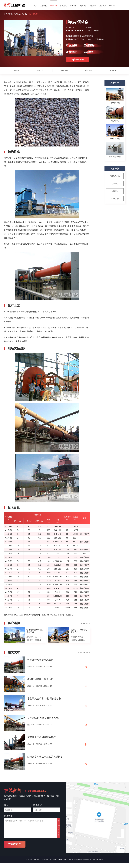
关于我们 (44, 6)
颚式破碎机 (115, 176)
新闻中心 (73, 6)
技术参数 (89, 70)
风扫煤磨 (115, 199)
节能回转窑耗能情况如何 (40, 660)
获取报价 (78, 60)
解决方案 (63, 6)
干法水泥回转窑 (115, 157)
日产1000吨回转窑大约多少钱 (43, 718)
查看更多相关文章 (84, 653)
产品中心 (53, 6)
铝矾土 (91, 39)
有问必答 (93, 6)
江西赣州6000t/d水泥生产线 (35, 631)
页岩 (97, 39)
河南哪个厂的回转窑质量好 (41, 737)
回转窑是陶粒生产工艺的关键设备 (45, 757)
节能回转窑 (115, 121)
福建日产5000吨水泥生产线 (79, 631)
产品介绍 (16, 70)
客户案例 (113, 70)
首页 (35, 6)
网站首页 (9, 14)
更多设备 (25, 14)
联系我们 (113, 6)
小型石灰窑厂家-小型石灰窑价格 (44, 699)
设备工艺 (40, 70)
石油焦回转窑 (115, 103)
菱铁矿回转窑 (115, 139)
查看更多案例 (85, 623)
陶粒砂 (84, 39)
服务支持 (103, 6)
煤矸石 (77, 39)
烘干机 (115, 184)
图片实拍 (64, 70)
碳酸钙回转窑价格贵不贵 (40, 679)
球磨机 (115, 191)
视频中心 (83, 6)
